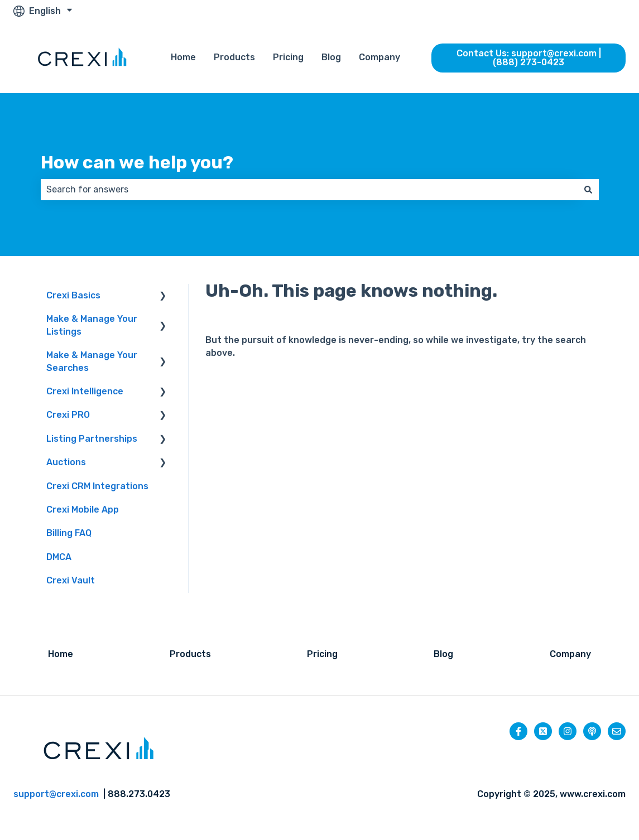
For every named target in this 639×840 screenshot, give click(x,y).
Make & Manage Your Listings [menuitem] (92, 325)
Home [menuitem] (61, 654)
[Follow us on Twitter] (543, 731)
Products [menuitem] (190, 654)
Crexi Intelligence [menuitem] (85, 391)
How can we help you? (137, 162)
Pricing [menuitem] (322, 654)
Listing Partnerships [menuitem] (92, 439)
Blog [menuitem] (443, 654)
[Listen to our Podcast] (592, 731)
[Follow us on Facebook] (518, 731)
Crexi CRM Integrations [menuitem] (97, 486)
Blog (331, 57)
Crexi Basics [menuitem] (73, 295)
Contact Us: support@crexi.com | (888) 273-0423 (529, 58)
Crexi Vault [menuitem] (71, 580)
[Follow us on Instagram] (568, 731)
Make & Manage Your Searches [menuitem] (92, 361)
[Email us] (617, 731)
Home (183, 57)
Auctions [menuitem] (66, 462)
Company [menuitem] (570, 654)
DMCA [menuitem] (59, 557)
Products (234, 57)
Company (379, 57)
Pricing (288, 57)
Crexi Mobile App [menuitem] (83, 510)
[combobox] (309, 190)
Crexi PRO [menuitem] (68, 415)
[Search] (588, 190)
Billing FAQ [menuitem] (69, 533)
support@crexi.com (56, 794)
